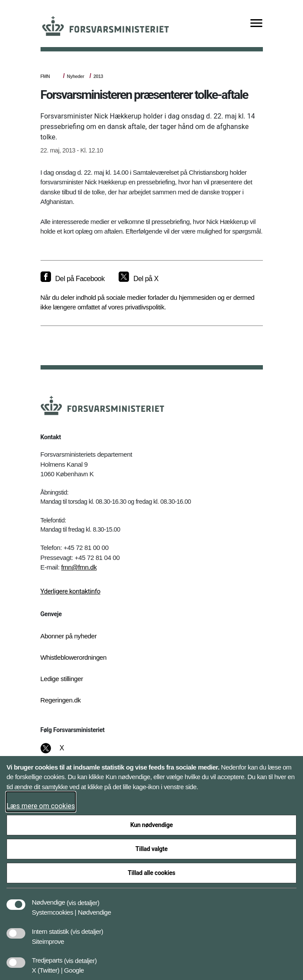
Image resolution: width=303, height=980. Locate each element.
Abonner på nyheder (69, 636)
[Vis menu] (256, 24)
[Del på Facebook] (73, 279)
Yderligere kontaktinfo (71, 591)
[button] (83, 898)
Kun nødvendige (152, 825)
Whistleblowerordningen (74, 657)
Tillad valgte (152, 849)
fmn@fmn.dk (79, 567)
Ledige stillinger (62, 679)
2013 (98, 76)
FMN (45, 76)
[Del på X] (138, 279)
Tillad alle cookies (151, 873)
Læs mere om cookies (41, 806)
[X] (62, 753)
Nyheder (75, 76)
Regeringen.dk (61, 700)
